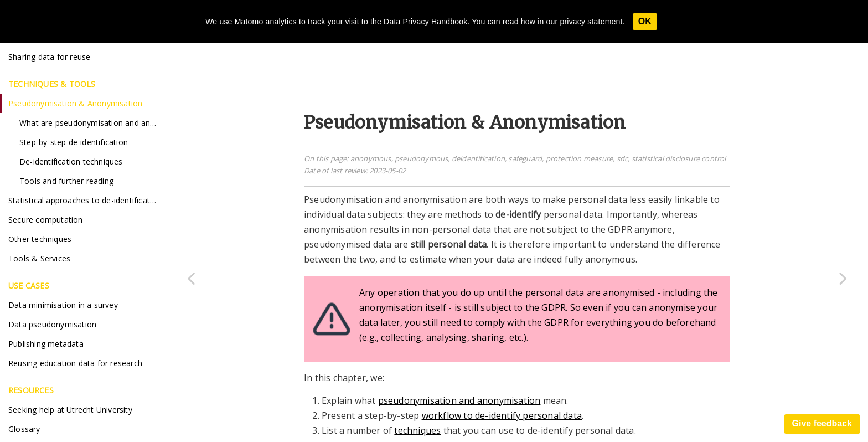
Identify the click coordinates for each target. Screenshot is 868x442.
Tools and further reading (66, 181)
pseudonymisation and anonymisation (459, 400)
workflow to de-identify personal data (502, 415)
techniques (417, 430)
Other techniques (40, 239)
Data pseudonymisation (52, 324)
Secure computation (46, 220)
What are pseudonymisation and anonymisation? (93, 123)
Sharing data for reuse (49, 57)
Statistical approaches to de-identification (85, 200)
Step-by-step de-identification (74, 142)
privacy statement (591, 22)
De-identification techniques (71, 161)
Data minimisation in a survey (63, 305)
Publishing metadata (46, 344)
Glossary (24, 429)
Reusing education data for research (75, 363)
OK (645, 21)
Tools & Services (39, 258)
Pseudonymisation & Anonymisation (75, 103)
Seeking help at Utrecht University (70, 410)
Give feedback (822, 423)
